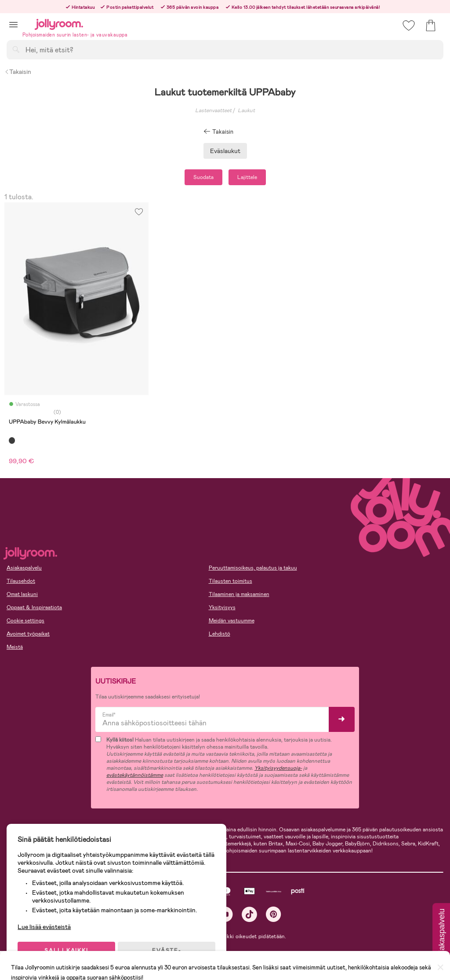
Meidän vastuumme (232, 621)
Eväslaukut (225, 151)
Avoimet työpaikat (28, 634)
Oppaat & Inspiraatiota (34, 607)
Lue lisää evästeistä (46, 923)
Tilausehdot (21, 581)
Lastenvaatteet (213, 110)
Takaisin (18, 72)
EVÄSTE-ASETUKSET (169, 950)
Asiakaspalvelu (24, 568)
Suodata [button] (203, 177)
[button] (13, 24)
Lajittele (247, 177)
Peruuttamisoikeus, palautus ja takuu (253, 568)
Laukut (246, 110)
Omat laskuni (22, 594)
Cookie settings (25, 621)
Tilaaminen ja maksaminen (239, 594)
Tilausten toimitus (230, 581)
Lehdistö (220, 634)
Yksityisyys (222, 607)
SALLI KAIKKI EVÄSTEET (68, 950)
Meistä (15, 647)
